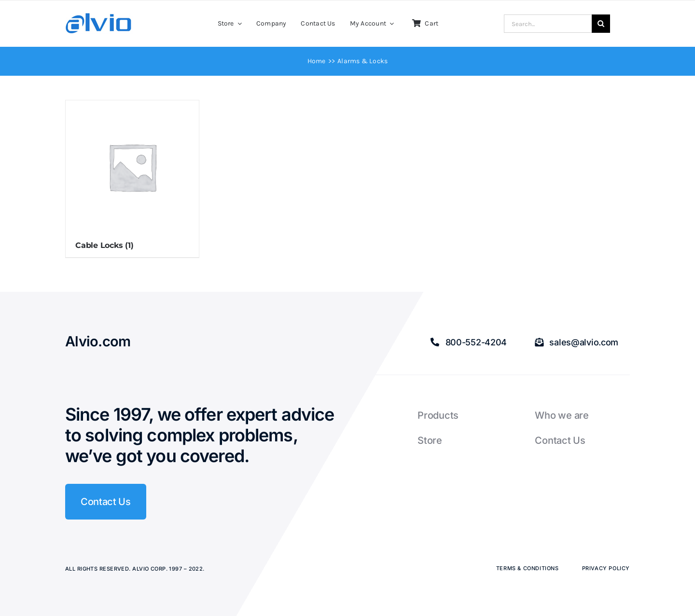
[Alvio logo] (99, 16)
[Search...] (548, 24)
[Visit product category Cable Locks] (132, 179)
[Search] (601, 24)
